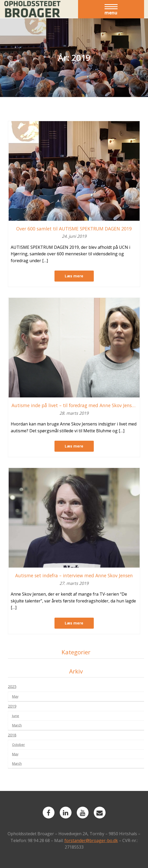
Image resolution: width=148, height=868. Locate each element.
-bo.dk (112, 840)
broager (97, 840)
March (17, 725)
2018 (12, 735)
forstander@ (77, 840)
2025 (12, 686)
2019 (12, 706)
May (15, 696)
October (18, 745)
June (16, 716)
